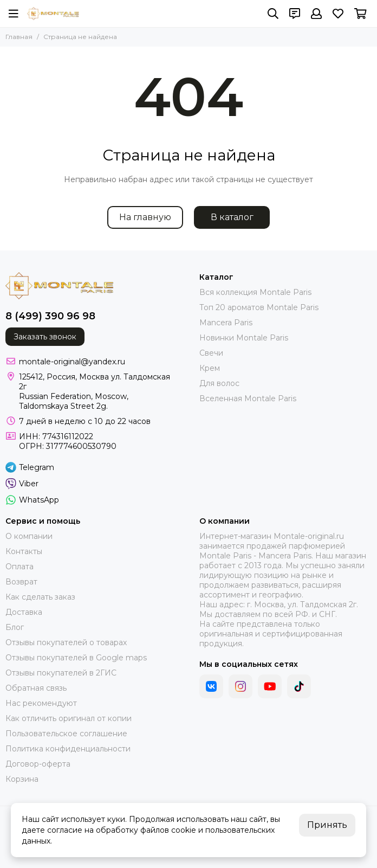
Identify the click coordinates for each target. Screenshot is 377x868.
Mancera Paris (226, 323)
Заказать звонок (45, 337)
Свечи (211, 353)
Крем (210, 368)
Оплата (19, 567)
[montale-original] (53, 14)
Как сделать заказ (40, 597)
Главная (19, 37)
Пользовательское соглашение (66, 734)
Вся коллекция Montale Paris (255, 292)
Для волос (219, 383)
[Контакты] (295, 14)
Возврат (21, 582)
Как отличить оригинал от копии (69, 718)
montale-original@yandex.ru (72, 362)
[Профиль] (316, 14)
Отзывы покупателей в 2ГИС (61, 673)
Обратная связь (36, 688)
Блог (15, 627)
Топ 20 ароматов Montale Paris (259, 307)
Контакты (24, 551)
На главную (145, 217)
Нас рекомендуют (41, 703)
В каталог (232, 217)
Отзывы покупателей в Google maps (76, 658)
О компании (29, 536)
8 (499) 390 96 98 (50, 316)
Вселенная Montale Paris (248, 398)
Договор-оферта (38, 764)
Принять (327, 825)
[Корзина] (360, 14)
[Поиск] (273, 14)
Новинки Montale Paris (244, 338)
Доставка (24, 612)
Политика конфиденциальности (68, 749)
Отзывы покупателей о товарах (66, 642)
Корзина (22, 779)
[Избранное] (338, 14)
